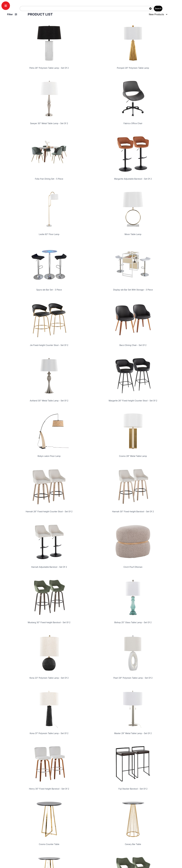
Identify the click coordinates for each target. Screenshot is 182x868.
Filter (12, 14)
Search (158, 8)
